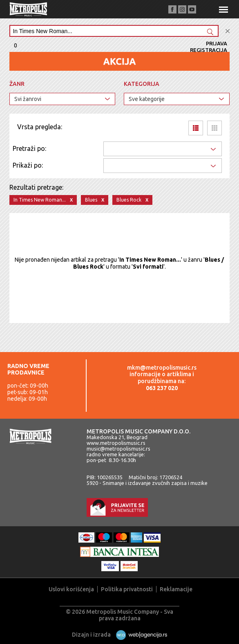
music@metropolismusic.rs (118, 449)
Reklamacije (176, 589)
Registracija (209, 50)
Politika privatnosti (127, 589)
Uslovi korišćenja (71, 589)
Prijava (217, 43)
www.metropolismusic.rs (116, 443)
